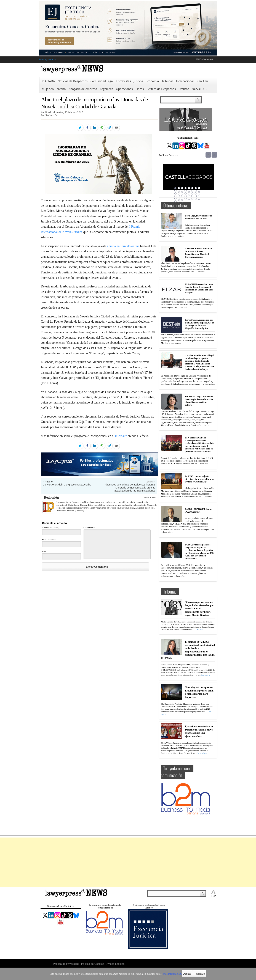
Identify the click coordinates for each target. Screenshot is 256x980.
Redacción (51, 497)
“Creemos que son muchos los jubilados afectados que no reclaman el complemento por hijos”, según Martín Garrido (199, 609)
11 (182, 191)
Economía (152, 81)
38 (192, 199)
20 (186, 193)
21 (189, 193)
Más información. (162, 974)
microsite (121, 436)
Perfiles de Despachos (161, 89)
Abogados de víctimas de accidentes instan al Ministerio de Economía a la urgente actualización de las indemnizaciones (130, 488)
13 (189, 191)
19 (182, 193)
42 (179, 201)
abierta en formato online (123, 246)
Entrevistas (124, 81)
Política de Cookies (93, 964)
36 (186, 199)
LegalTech (106, 89)
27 (182, 196)
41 (175, 201)
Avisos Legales (115, 964)
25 (175, 196)
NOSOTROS (199, 89)
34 (179, 199)
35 (182, 199)
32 (199, 196)
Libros (140, 89)
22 (192, 193)
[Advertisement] (128, 862)
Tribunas (167, 81)
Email (49, 540)
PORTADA (48, 81)
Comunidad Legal (102, 81)
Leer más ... (179, 236)
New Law (202, 81)
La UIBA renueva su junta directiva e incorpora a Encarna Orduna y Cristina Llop (200, 479)
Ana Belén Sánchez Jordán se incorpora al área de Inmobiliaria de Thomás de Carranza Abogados (198, 253)
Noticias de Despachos (73, 81)
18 (179, 193)
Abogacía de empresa (83, 89)
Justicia (138, 81)
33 (175, 199)
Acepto (175, 974)
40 (199, 199)
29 (189, 196)
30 (192, 196)
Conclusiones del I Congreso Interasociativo (67, 485)
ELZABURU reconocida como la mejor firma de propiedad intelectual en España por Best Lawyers (199, 288)
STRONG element (204, 59)
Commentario (89, 528)
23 (196, 193)
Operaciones (124, 89)
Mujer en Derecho (54, 89)
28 (186, 196)
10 (179, 191)
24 (199, 193)
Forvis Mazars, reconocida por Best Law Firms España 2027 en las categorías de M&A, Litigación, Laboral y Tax (200, 324)
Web (44, 552)
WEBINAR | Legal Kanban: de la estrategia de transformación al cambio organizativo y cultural (199, 401)
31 (196, 196)
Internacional (185, 81)
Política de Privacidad (66, 964)
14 (192, 191)
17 (175, 193)
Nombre (51, 528)
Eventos (184, 89)
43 (182, 201)
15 (196, 191)
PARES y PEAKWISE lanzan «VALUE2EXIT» (199, 510)
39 (196, 199)
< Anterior (48, 482)
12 (186, 191)
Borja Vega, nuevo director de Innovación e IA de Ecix (199, 217)
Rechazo (187, 974)
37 (189, 199)
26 (179, 196)
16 (199, 191)
